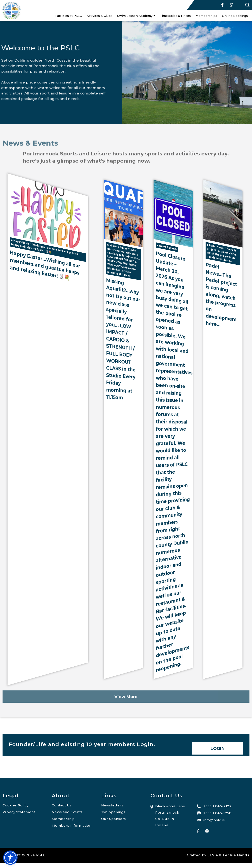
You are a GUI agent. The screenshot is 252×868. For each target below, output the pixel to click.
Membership (63, 819)
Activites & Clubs (99, 16)
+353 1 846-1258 (214, 813)
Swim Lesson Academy (135, 16)
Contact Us (62, 805)
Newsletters (112, 805)
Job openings (113, 812)
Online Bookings (235, 16)
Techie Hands (236, 855)
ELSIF (213, 855)
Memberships (206, 16)
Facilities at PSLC (69, 16)
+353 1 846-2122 (214, 806)
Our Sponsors (114, 819)
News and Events (67, 812)
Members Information (72, 826)
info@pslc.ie (211, 820)
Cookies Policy (16, 805)
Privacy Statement (19, 812)
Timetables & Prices (175, 16)
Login (218, 749)
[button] (10, 858)
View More (126, 707)
